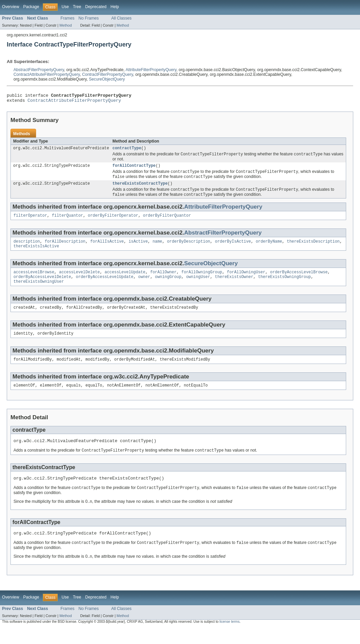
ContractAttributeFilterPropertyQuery (47, 74)
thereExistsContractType (140, 188)
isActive (138, 248)
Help (115, 7)
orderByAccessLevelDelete (42, 286)
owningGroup (168, 286)
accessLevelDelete (79, 280)
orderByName (269, 248)
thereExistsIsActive (36, 254)
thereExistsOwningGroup (284, 286)
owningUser (198, 286)
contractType (127, 151)
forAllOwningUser (246, 280)
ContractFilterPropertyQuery (107, 74)
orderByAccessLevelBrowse (299, 280)
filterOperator (30, 222)
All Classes (121, 18)
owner (144, 286)
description (27, 248)
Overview (11, 7)
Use (65, 7)
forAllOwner (163, 280)
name (157, 248)
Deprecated (96, 7)
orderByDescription (189, 248)
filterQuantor (67, 222)
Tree (77, 7)
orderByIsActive (233, 248)
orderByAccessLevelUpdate (105, 286)
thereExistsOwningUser (39, 291)
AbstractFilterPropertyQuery (39, 70)
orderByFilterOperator (113, 222)
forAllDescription (65, 248)
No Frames (89, 18)
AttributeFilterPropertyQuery (151, 70)
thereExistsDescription (313, 248)
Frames (67, 18)
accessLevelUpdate (125, 280)
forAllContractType (134, 169)
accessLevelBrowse (34, 280)
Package (31, 7)
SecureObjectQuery (107, 79)
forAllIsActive (107, 248)
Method (65, 25)
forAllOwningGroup (202, 280)
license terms (229, 638)
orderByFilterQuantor (167, 222)
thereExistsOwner (234, 286)
